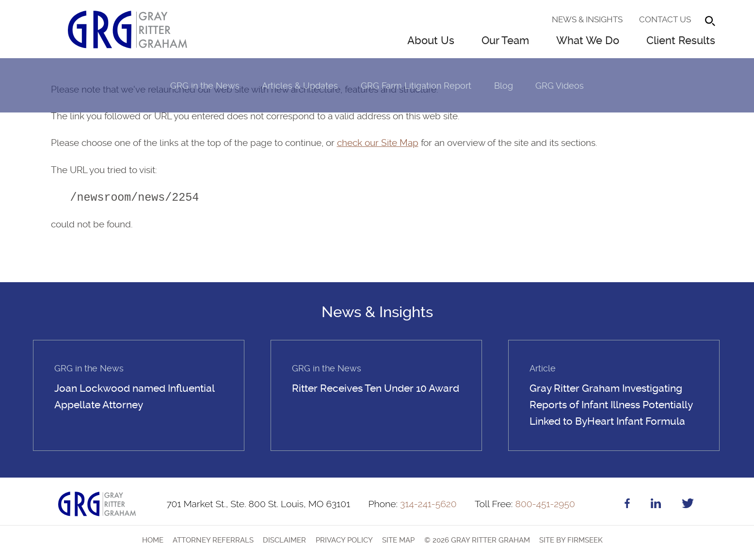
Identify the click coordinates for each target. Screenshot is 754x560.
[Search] (710, 21)
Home (153, 540)
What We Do (588, 40)
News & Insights (587, 20)
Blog (504, 86)
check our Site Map (378, 143)
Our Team (505, 40)
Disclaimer (284, 540)
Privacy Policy (344, 540)
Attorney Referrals (213, 540)
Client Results (681, 40)
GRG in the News (205, 86)
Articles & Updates (300, 86)
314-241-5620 (412, 504)
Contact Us (665, 20)
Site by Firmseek (571, 540)
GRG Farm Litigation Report (416, 86)
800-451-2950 (525, 504)
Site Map (398, 540)
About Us (431, 40)
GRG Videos (560, 86)
